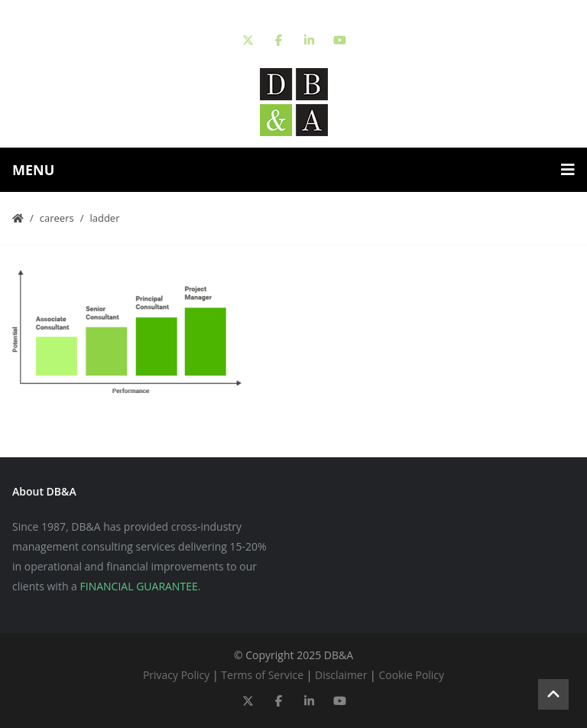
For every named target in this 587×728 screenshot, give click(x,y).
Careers (57, 218)
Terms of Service (262, 675)
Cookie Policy (411, 675)
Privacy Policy (176, 675)
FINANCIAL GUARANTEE (139, 586)
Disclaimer (341, 675)
